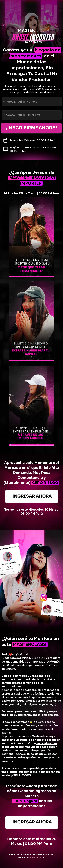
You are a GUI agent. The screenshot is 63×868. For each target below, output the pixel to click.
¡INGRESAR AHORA (32, 496)
